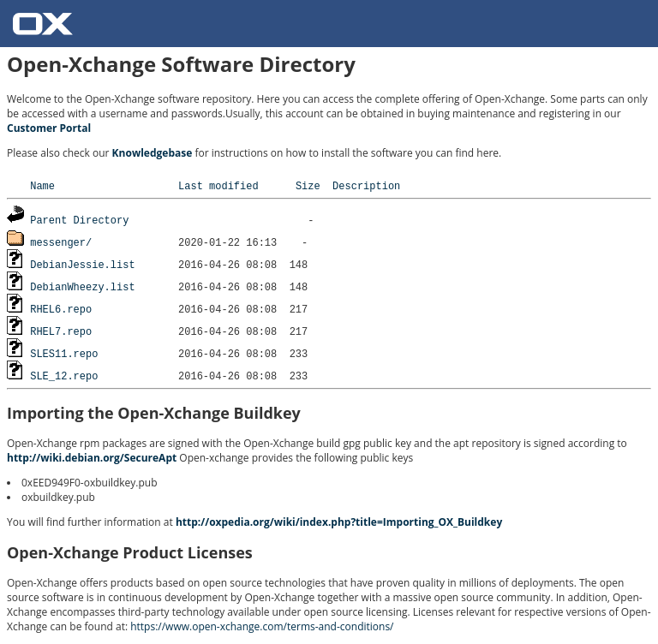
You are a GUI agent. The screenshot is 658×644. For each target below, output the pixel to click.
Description (366, 185)
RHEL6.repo (61, 309)
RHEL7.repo (61, 331)
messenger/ (61, 242)
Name (42, 185)
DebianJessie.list (82, 264)
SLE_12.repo (64, 376)
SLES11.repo (64, 353)
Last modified (218, 185)
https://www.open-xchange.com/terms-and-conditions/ (262, 626)
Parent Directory (79, 220)
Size (308, 185)
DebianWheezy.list (82, 286)
